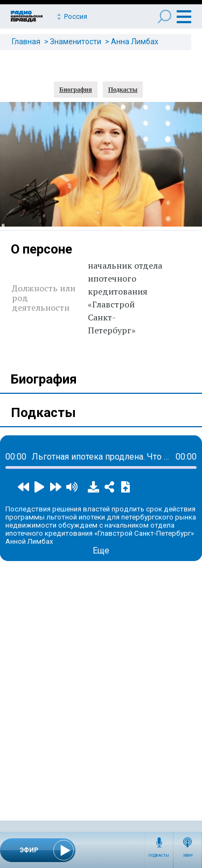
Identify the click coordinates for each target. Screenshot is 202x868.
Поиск (165, 16)
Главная (26, 42)
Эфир (188, 856)
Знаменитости (76, 42)
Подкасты (159, 856)
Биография (76, 90)
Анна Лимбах (135, 42)
